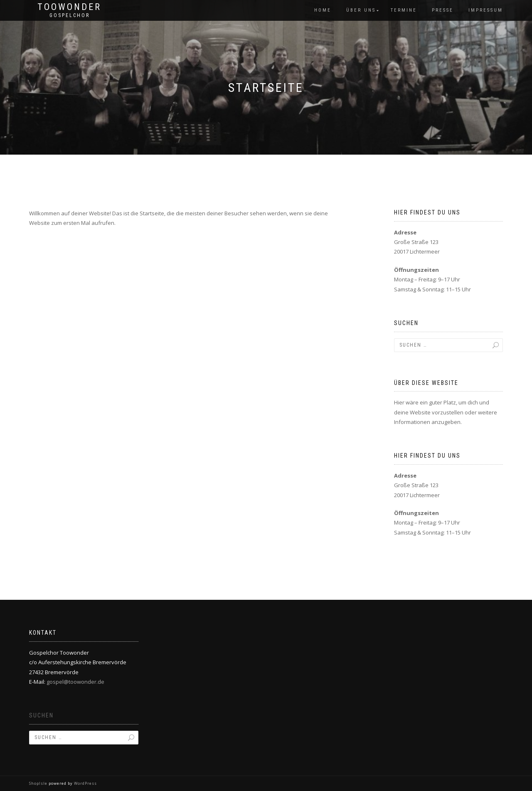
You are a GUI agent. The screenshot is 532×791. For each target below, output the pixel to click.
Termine (404, 10)
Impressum (486, 10)
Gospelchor (70, 15)
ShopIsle (39, 783)
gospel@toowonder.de (75, 682)
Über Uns (361, 10)
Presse (443, 10)
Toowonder (69, 7)
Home (323, 10)
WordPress (85, 783)
